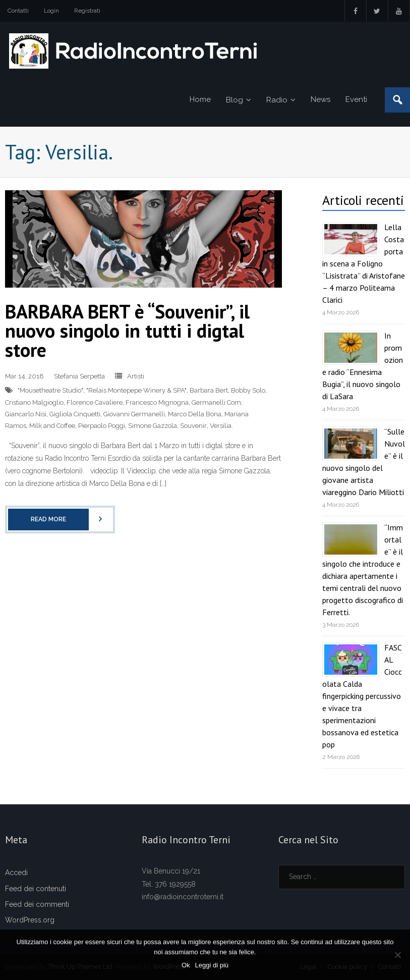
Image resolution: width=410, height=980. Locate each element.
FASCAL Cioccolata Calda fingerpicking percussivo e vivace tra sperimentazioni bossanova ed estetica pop (362, 696)
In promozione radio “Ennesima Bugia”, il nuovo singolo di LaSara (363, 366)
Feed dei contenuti (36, 889)
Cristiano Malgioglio (34, 402)
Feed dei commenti (37, 904)
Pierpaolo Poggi (102, 426)
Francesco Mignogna (157, 402)
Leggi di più (212, 965)
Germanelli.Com (216, 402)
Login (51, 11)
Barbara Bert (209, 390)
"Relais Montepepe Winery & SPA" (136, 390)
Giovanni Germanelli (134, 414)
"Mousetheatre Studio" (50, 390)
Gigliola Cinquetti (75, 414)
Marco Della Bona (195, 414)
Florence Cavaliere (95, 402)
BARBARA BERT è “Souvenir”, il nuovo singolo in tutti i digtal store (127, 330)
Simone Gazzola (153, 426)
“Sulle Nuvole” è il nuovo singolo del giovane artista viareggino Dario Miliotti (364, 462)
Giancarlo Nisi (26, 414)
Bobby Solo (248, 390)
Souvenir (193, 426)
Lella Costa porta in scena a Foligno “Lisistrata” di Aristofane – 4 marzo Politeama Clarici (364, 263)
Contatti (18, 11)
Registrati (87, 11)
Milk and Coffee (52, 426)
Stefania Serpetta (79, 376)
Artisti (136, 376)
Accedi (16, 873)
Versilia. (221, 426)
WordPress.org (30, 920)
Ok (186, 965)
